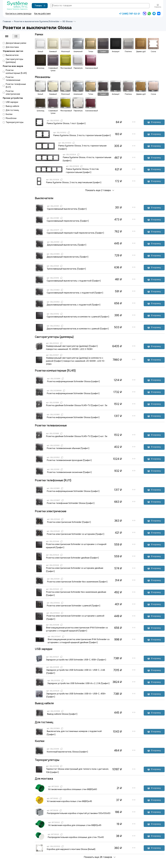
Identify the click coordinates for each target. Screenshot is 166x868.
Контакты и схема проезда (18, 14)
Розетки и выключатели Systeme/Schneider (37, 21)
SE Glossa (67, 21)
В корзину (154, 122)
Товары (40, 6)
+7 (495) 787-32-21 (130, 14)
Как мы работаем (42, 14)
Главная (7, 21)
